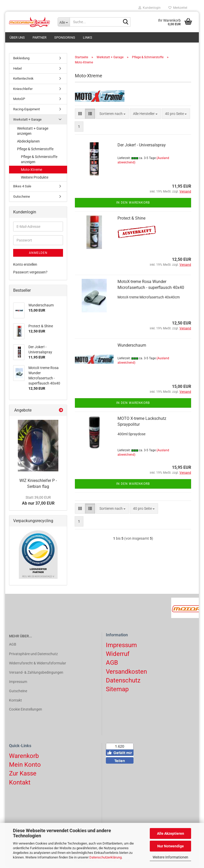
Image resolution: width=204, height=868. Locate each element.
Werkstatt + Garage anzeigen (33, 132)
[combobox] (112, 115)
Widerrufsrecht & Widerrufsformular (38, 664)
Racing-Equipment (26, 110)
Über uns (17, 37)
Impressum (18, 683)
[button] (80, 115)
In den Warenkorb (133, 204)
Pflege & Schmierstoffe (35, 150)
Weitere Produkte (35, 178)
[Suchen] (125, 22)
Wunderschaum (132, 346)
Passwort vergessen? (30, 273)
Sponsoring (65, 37)
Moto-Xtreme (32, 171)
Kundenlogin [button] (150, 8)
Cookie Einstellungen (26, 710)
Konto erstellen (25, 265)
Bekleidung (21, 59)
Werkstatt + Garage (27, 120)
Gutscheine (22, 198)
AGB (13, 645)
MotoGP (19, 100)
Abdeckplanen (28, 142)
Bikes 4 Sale (22, 187)
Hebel (17, 69)
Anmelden (38, 254)
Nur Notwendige (171, 846)
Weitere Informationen (170, 857)
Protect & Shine (131, 219)
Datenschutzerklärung (105, 857)
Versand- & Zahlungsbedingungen (36, 673)
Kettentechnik (23, 80)
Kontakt (15, 701)
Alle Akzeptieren (171, 833)
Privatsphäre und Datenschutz (33, 655)
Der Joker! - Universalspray (142, 146)
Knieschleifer (23, 90)
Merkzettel (178, 8)
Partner (40, 37)
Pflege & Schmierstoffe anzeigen (39, 160)
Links (88, 37)
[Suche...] (64, 22)
